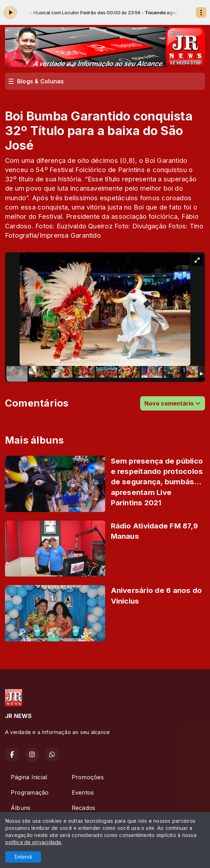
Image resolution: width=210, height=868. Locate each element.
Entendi (23, 857)
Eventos (83, 792)
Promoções (88, 777)
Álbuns (21, 808)
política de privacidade (34, 842)
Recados (84, 808)
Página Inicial (29, 777)
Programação (30, 792)
